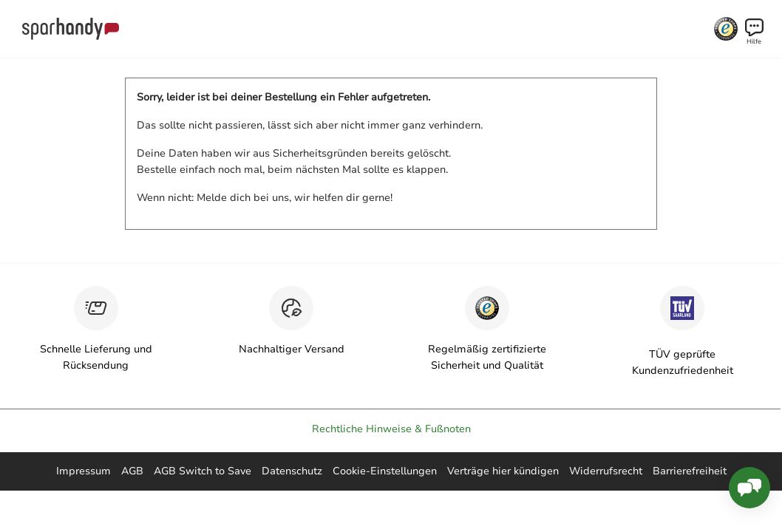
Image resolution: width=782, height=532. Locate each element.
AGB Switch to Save (203, 471)
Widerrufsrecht (606, 471)
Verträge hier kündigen (503, 471)
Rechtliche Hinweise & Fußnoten (391, 429)
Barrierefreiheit (690, 471)
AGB (132, 471)
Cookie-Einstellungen (385, 471)
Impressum (84, 471)
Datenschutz (292, 471)
